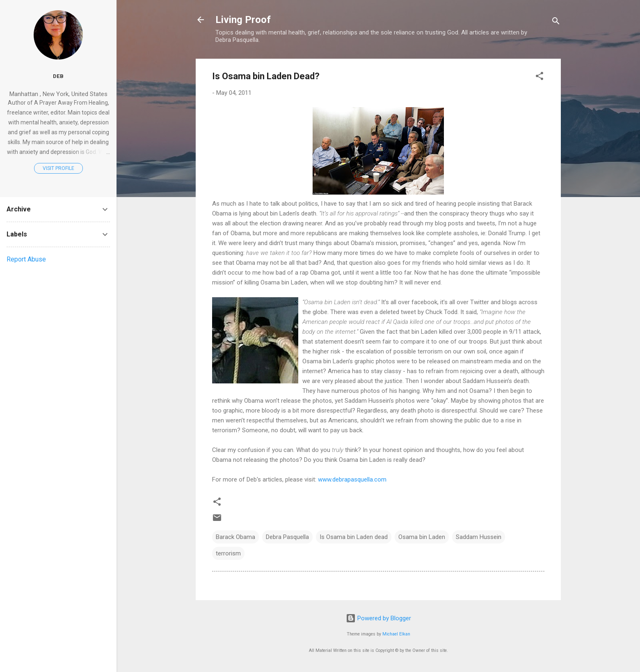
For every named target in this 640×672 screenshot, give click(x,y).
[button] (539, 77)
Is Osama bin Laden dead (354, 537)
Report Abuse (26, 259)
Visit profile (58, 168)
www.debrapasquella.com (352, 479)
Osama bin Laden (422, 537)
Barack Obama (235, 537)
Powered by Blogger (378, 618)
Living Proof (243, 20)
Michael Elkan (396, 634)
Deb (58, 76)
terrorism (228, 553)
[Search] (556, 22)
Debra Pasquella (287, 537)
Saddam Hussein (479, 537)
